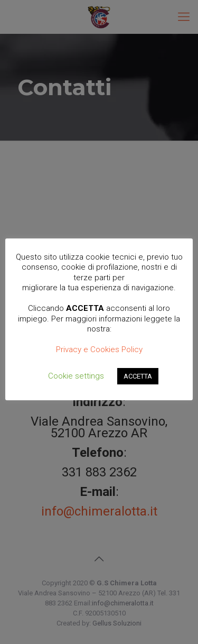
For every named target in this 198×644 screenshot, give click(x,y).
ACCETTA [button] (138, 376)
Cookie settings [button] (76, 376)
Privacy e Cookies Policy (99, 349)
